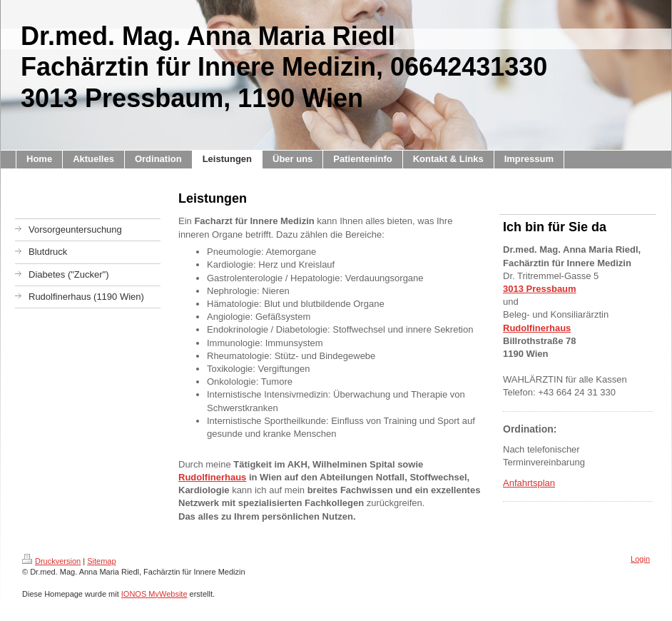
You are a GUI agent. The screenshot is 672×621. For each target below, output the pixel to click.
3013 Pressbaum (540, 289)
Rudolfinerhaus (212, 477)
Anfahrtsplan (529, 483)
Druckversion (51, 561)
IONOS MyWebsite (154, 594)
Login (640, 559)
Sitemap (101, 561)
